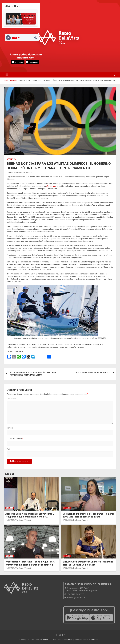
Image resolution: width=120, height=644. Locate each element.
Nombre (11, 428)
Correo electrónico (15, 439)
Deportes (11, 159)
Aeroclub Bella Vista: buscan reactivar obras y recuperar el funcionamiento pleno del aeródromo (30, 517)
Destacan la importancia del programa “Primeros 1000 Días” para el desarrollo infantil (88, 515)
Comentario (12, 399)
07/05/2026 (10, 520)
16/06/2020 (11, 173)
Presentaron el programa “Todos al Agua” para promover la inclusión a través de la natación (30, 563)
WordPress (95, 640)
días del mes (51, 186)
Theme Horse (67, 640)
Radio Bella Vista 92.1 (42, 640)
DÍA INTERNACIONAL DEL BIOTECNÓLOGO (93, 373)
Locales (10, 474)
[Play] (8, 38)
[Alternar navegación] (7, 75)
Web (8, 449)
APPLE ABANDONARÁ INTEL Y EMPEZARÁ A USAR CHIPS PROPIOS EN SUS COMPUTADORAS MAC (33, 374)
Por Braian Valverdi (25, 173)
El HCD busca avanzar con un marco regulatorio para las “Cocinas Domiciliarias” (88, 563)
